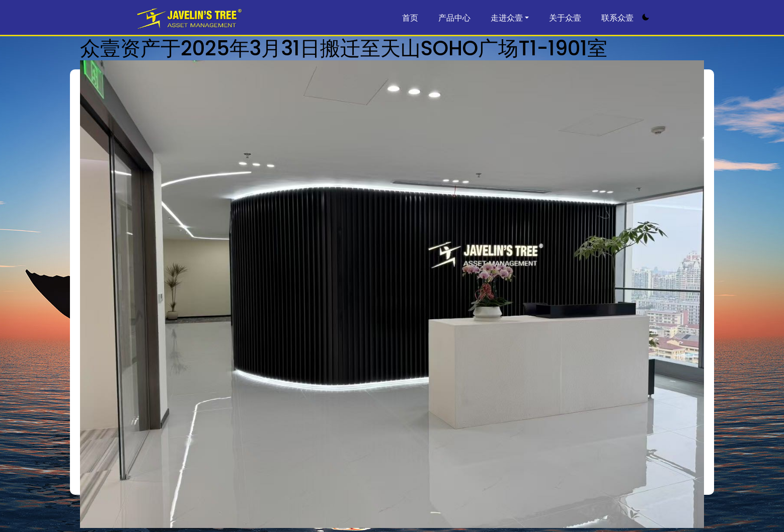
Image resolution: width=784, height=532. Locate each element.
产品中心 (454, 18)
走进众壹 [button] (507, 18)
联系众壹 (617, 18)
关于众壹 (565, 18)
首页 (410, 18)
